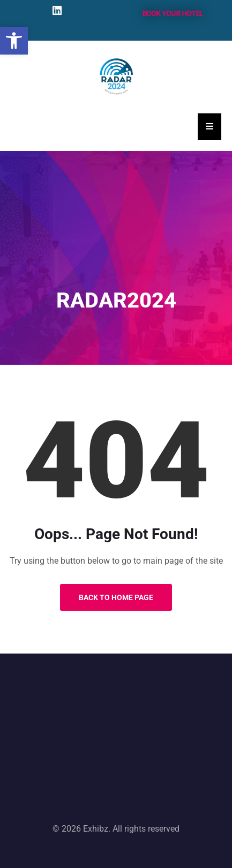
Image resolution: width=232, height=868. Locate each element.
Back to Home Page (116, 597)
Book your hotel (173, 13)
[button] (14, 41)
